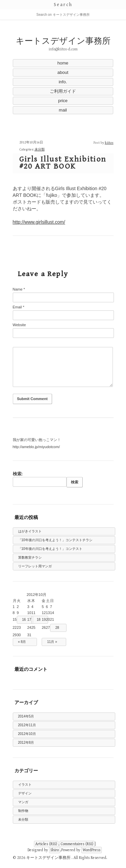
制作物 (23, 811)
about (63, 72)
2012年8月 (26, 743)
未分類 (40, 149)
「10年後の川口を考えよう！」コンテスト (50, 549)
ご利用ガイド (63, 91)
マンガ (23, 802)
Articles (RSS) (46, 844)
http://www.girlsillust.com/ (39, 222)
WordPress (92, 850)
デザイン (25, 793)
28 (57, 628)
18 (38, 620)
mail (63, 110)
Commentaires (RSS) (77, 844)
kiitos (109, 143)
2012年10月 (27, 734)
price (63, 101)
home (63, 63)
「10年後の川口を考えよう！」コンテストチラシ (55, 540)
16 (24, 620)
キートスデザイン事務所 (63, 41)
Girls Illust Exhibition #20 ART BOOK (63, 163)
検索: (18, 474)
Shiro (55, 850)
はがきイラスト (30, 531)
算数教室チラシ (30, 557)
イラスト (25, 785)
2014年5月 (26, 716)
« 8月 (22, 642)
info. (63, 82)
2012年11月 (27, 725)
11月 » (52, 642)
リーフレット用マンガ (35, 566)
